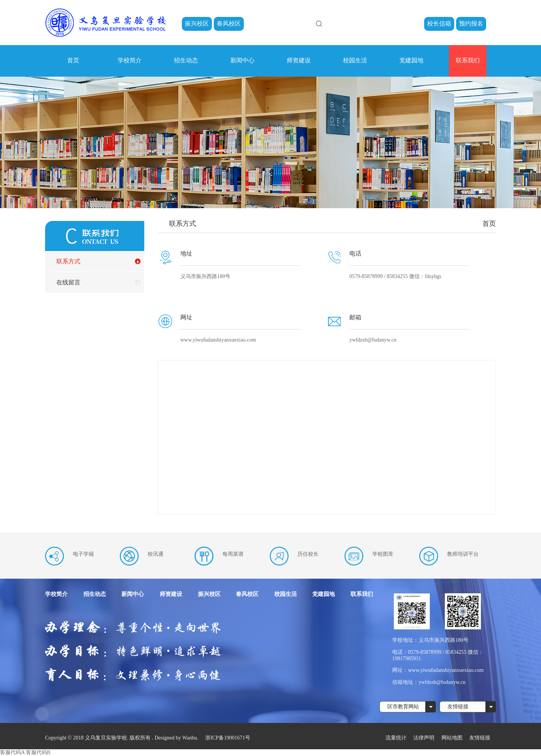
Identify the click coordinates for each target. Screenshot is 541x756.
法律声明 (425, 738)
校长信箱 (439, 23)
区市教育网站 (403, 707)
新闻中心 (242, 60)
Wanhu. (190, 738)
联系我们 (468, 60)
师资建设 (299, 60)
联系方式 (68, 261)
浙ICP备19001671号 (228, 738)
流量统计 (396, 738)
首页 (73, 60)
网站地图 (453, 738)
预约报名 (471, 23)
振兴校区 (197, 23)
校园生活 (355, 60)
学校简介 (130, 60)
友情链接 (458, 707)
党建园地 (411, 60)
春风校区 (229, 23)
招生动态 (186, 60)
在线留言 (68, 282)
